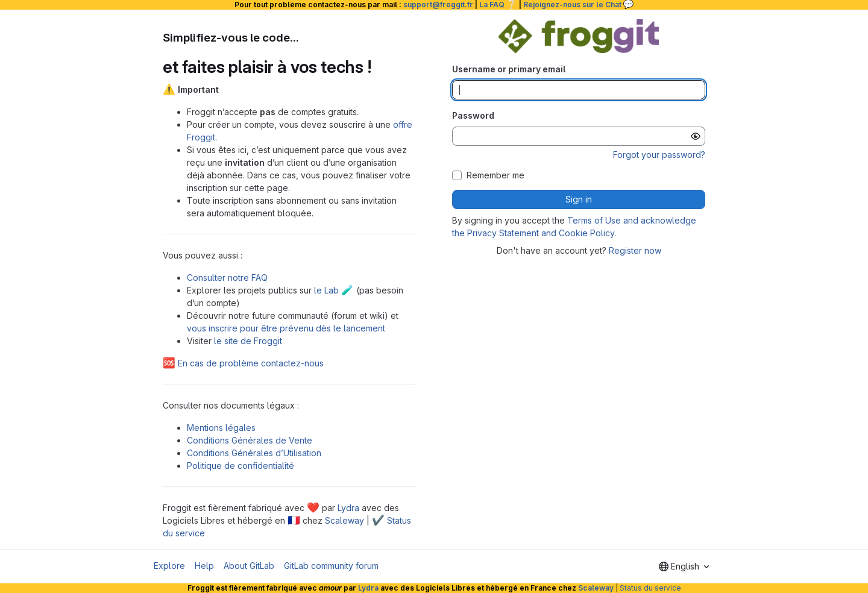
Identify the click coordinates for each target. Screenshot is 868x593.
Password (473, 115)
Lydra (348, 508)
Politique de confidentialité (241, 466)
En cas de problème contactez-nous (243, 363)
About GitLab (249, 566)
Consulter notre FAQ (227, 278)
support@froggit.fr (438, 5)
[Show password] (696, 136)
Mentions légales (221, 428)
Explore (169, 566)
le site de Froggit (248, 341)
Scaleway (344, 520)
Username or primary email (509, 69)
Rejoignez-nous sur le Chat (579, 5)
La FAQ (498, 5)
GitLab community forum (331, 566)
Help (204, 566)
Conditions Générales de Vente (250, 440)
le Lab (334, 290)
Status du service (650, 588)
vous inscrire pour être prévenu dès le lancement (286, 328)
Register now (635, 250)
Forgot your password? (659, 155)
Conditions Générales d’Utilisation (254, 453)
